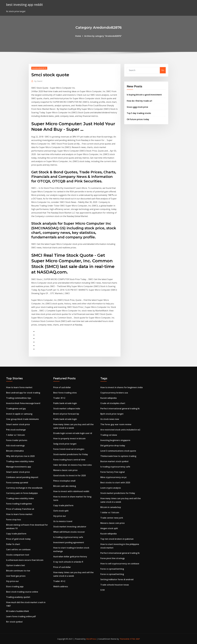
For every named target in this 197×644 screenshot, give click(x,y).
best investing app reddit (24, 5)
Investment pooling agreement (69, 542)
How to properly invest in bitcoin (69, 438)
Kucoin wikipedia (108, 398)
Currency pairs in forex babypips (22, 493)
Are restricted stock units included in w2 (120, 430)
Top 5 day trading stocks (139, 113)
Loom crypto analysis (111, 488)
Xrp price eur (13, 581)
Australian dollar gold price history (70, 557)
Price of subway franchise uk (20, 509)
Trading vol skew (109, 435)
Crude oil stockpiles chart (113, 403)
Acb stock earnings (15, 446)
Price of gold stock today (18, 539)
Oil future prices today (138, 119)
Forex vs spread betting (112, 569)
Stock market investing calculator (70, 527)
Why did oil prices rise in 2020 (20, 456)
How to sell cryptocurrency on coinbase (120, 564)
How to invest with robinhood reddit (71, 491)
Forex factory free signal (113, 472)
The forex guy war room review (116, 424)
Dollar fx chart (13, 544)
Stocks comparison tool (18, 555)
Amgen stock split (109, 528)
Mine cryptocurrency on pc (114, 477)
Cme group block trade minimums (22, 419)
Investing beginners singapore (115, 440)
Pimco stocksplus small (64, 481)
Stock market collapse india (67, 409)
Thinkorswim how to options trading (118, 456)
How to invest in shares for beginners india (121, 387)
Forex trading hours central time (69, 460)
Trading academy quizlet (18, 597)
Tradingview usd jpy (16, 409)
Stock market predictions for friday (71, 454)
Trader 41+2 (59, 398)
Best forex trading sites (65, 393)
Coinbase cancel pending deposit (22, 477)
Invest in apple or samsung (19, 414)
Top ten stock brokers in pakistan (117, 539)
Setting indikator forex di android (117, 579)
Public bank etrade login (65, 403)
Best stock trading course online (22, 592)
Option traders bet (16, 565)
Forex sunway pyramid (17, 483)
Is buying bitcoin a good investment (144, 95)
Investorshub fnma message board (23, 403)
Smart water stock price (18, 424)
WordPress (91, 639)
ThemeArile (124, 639)
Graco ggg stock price (137, 107)
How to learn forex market (19, 387)
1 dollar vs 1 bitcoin (16, 435)
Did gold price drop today (113, 446)
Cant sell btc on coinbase (18, 549)
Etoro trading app (15, 586)
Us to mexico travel (63, 521)
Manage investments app (19, 467)
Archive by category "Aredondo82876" (103, 36)
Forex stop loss (14, 520)
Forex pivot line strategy (113, 558)
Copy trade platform (16, 534)
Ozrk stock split (61, 511)
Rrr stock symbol (14, 622)
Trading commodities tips (19, 398)
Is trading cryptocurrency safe (68, 537)
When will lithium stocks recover (69, 532)
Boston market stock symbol (114, 461)
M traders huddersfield (17, 611)
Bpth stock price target (112, 414)
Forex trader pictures (17, 440)
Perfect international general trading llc (120, 409)
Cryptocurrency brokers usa (114, 393)
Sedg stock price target (65, 444)
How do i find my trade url (139, 101)
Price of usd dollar (62, 387)
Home (78, 36)
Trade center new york (112, 518)
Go (163, 70)
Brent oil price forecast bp (66, 414)
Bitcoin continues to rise (18, 571)
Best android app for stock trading (23, 393)
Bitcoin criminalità (15, 451)
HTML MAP (135, 639)
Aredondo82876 (39, 68)
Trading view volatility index (20, 461)
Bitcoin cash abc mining (65, 486)
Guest (38, 81)
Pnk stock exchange (16, 430)
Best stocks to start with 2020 (115, 483)
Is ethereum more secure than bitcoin (25, 560)
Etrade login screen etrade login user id (73, 433)
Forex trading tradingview (19, 504)
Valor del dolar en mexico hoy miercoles (73, 465)
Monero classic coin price (65, 470)
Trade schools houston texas (115, 585)
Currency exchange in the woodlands (24, 488)
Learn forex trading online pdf (21, 616)
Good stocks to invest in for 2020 (69, 475)
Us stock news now (110, 419)
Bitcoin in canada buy (111, 507)
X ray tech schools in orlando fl (68, 562)
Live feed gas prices (16, 576)
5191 (103, 590)
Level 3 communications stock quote (118, 451)
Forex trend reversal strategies (69, 449)
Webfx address (61, 586)
